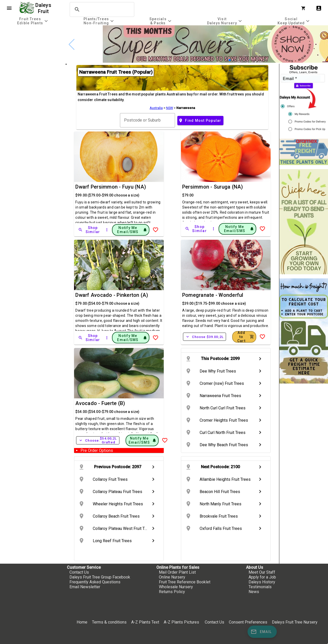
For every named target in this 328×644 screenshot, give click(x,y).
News (254, 592)
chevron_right (260, 359)
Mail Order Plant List (177, 572)
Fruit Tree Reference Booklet (185, 582)
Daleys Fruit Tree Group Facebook (100, 577)
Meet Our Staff (262, 572)
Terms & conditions (110, 622)
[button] (230, 60)
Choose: (204, 337)
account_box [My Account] (319, 8)
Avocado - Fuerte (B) (100, 403)
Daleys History (262, 582)
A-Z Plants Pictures (181, 622)
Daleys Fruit (44, 8)
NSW (170, 108)
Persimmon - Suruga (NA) (213, 187)
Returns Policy (172, 592)
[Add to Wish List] (156, 230)
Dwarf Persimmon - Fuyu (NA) (111, 187)
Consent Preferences (248, 622)
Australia (156, 108)
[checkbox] (33, 47)
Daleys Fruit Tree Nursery (295, 622)
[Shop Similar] (89, 230)
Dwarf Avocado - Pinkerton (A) (112, 295)
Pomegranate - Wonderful (213, 295)
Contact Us (79, 572)
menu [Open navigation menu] (9, 8)
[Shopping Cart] (304, 8)
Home (82, 622)
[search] (101, 9)
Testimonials (260, 587)
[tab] (33, 21)
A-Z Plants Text (145, 622)
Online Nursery (172, 577)
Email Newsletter (85, 587)
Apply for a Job (262, 577)
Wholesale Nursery (176, 587)
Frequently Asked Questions (95, 582)
